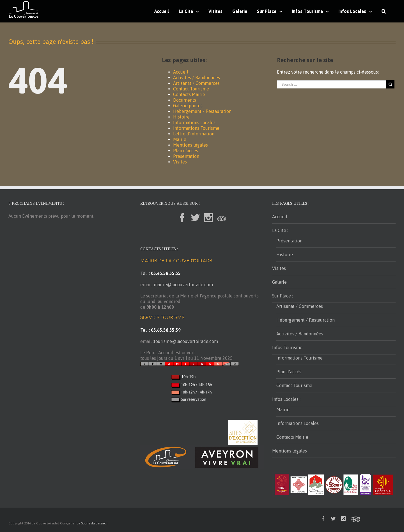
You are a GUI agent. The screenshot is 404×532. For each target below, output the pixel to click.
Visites (180, 162)
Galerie (279, 282)
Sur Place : (283, 296)
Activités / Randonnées (197, 78)
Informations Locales (194, 122)
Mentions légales (190, 145)
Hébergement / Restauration (202, 111)
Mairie (180, 139)
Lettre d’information (194, 134)
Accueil (181, 72)
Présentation (186, 156)
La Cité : (280, 230)
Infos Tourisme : (288, 347)
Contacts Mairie (189, 94)
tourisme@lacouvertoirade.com (186, 341)
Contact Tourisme (191, 89)
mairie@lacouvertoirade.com (183, 285)
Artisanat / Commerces (196, 83)
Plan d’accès (186, 151)
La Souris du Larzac (91, 523)
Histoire (181, 117)
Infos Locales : (286, 399)
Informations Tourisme (196, 128)
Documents (185, 100)
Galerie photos (188, 106)
